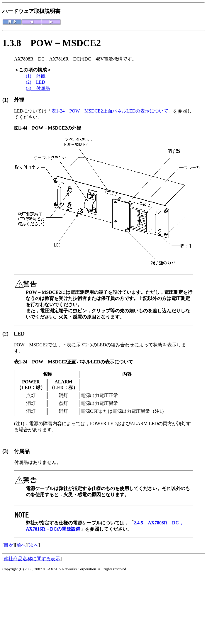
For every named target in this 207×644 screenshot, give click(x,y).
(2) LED (35, 82)
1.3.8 (16, 43)
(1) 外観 (36, 76)
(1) (8, 100)
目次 (9, 545)
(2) (8, 334)
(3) (8, 451)
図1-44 (23, 128)
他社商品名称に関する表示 (32, 559)
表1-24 (23, 362)
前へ (21, 545)
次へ (34, 545)
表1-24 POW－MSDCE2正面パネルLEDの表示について (110, 111)
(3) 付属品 (38, 88)
